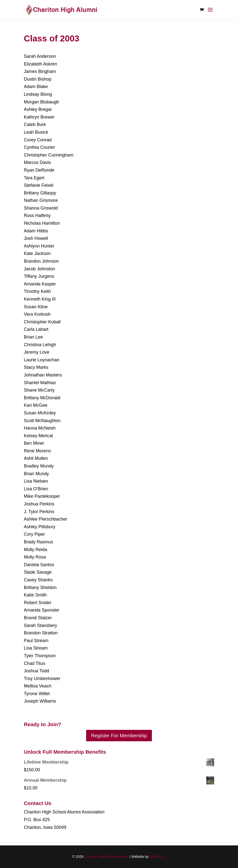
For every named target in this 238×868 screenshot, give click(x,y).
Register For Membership (119, 736)
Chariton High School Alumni (106, 857)
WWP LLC (158, 857)
